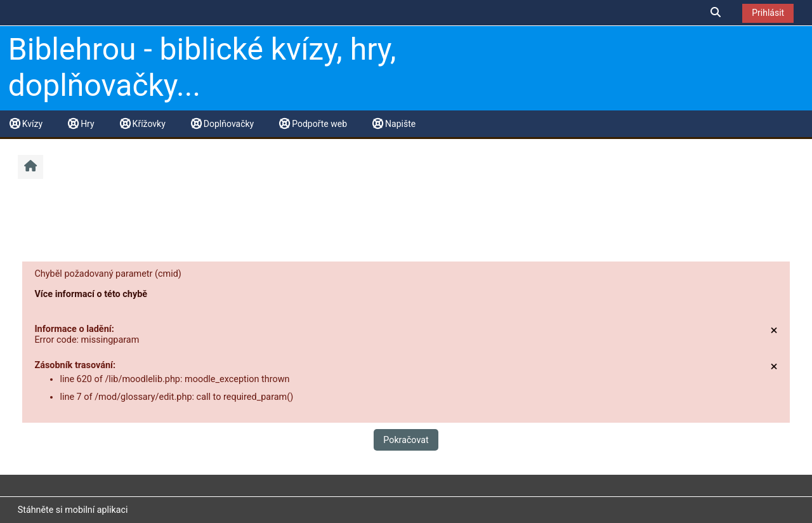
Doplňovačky (222, 124)
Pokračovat (406, 440)
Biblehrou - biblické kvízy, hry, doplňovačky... (202, 68)
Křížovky (143, 124)
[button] (716, 12)
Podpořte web (313, 124)
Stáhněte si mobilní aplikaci (73, 510)
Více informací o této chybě (91, 294)
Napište (394, 124)
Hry (81, 124)
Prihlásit (768, 13)
